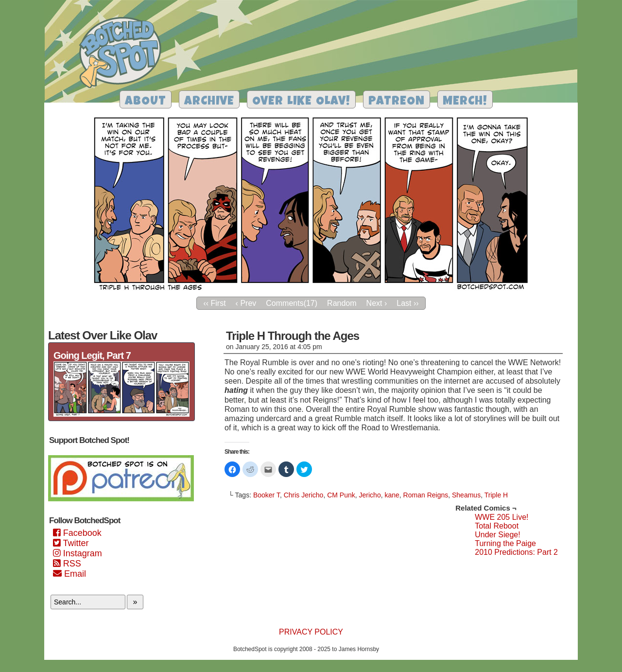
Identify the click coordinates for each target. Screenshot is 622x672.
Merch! (465, 102)
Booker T (267, 495)
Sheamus (466, 495)
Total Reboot (497, 526)
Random (342, 303)
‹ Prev (246, 303)
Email (69, 574)
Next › (377, 303)
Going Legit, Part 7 (92, 355)
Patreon (397, 102)
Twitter (71, 543)
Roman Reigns (426, 495)
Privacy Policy (311, 632)
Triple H (496, 495)
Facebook (77, 533)
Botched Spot (124, 54)
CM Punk (341, 495)
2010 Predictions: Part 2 (516, 552)
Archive (209, 102)
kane (392, 495)
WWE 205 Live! (501, 517)
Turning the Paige (505, 543)
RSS (67, 564)
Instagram (78, 553)
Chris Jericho (304, 495)
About (146, 102)
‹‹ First (214, 303)
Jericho (370, 495)
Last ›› (407, 303)
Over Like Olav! (301, 102)
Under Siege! (497, 535)
